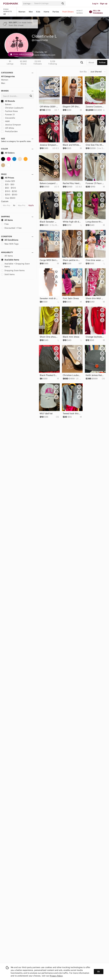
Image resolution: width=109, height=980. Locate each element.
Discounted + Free (11, 228)
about (91, 62)
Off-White (8, 128)
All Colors (8, 153)
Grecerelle (8, 118)
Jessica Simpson (11, 125)
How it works (80, 12)
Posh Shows (68, 12)
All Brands (8, 101)
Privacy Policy (56, 976)
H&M (5, 121)
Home (46, 12)
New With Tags (10, 244)
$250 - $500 (9, 195)
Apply (31, 205)
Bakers (6, 104)
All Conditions (10, 240)
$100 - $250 (9, 191)
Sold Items (8, 274)
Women (22, 12)
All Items (7, 220)
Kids (38, 12)
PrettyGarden (9, 131)
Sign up (104, 4)
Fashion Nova (9, 111)
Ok (99, 972)
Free (5, 224)
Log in (95, 4)
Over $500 (8, 198)
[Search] (47, 3)
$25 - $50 (8, 184)
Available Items (10, 260)
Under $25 (8, 181)
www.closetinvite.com (45, 55)
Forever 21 (8, 115)
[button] (28, 4)
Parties (56, 12)
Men (31, 12)
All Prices (8, 178)
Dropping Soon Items (13, 270)
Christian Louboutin (12, 108)
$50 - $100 (8, 188)
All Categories (8, 76)
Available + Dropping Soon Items (15, 265)
